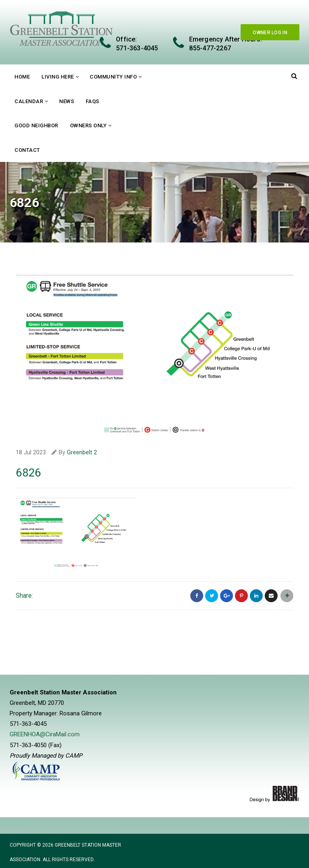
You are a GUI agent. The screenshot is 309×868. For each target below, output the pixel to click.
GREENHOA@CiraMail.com (45, 734)
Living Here (58, 77)
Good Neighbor (36, 125)
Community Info (113, 77)
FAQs (93, 101)
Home (22, 77)
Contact (27, 150)
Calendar (29, 101)
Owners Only (89, 125)
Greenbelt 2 (82, 452)
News (67, 101)
